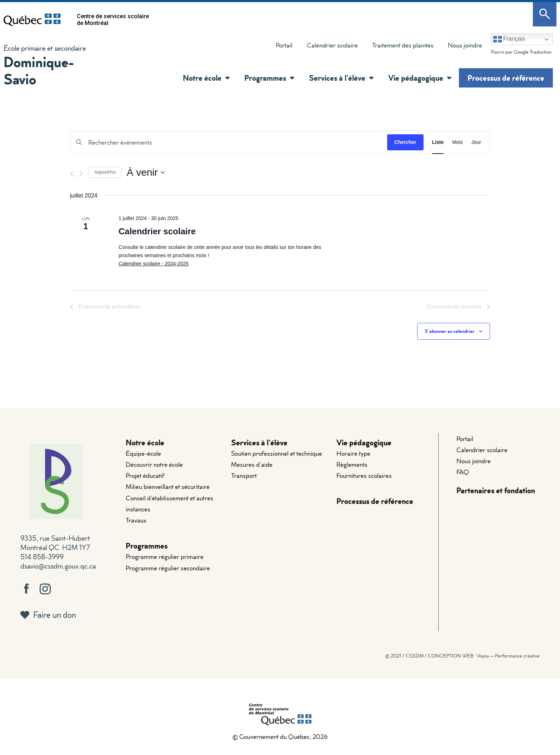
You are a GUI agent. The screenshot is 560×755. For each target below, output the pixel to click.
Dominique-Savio (39, 70)
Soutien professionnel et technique (277, 453)
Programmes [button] (269, 78)
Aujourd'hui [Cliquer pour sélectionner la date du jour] (105, 172)
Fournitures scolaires (364, 476)
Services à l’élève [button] (341, 78)
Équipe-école (143, 453)
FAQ (463, 472)
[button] (226, 78)
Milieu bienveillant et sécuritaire (168, 487)
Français (509, 39)
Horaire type (353, 453)
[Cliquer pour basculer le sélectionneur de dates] (146, 172)
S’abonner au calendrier (450, 331)
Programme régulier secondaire (168, 568)
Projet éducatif (145, 476)
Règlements (352, 464)
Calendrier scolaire (332, 45)
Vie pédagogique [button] (420, 78)
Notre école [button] (206, 78)
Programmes (147, 546)
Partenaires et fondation (496, 491)
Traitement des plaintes (399, 47)
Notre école (145, 442)
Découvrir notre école (154, 464)
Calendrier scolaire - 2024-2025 (154, 264)
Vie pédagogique (364, 442)
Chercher (405, 142)
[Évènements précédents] (72, 174)
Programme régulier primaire (165, 557)
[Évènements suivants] (81, 174)
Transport (244, 476)
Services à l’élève (259, 442)
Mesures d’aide (252, 464)
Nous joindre (465, 45)
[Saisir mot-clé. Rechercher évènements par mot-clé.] (229, 142)
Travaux (136, 520)
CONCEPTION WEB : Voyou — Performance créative (484, 656)
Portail (284, 45)
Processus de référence (506, 78)
